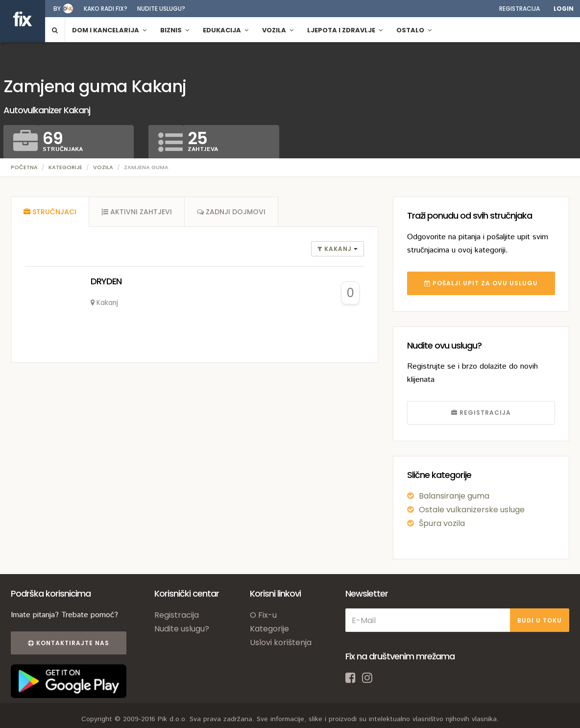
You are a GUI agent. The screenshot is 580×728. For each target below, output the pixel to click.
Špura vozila (442, 523)
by (57, 9)
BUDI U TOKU (540, 620)
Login (564, 9)
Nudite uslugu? (161, 9)
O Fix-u (263, 615)
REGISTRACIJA (481, 413)
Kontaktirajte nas (69, 643)
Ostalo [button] (414, 30)
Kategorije (65, 167)
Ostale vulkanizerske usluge (472, 510)
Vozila (103, 167)
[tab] (50, 212)
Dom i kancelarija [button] (109, 30)
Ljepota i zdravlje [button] (345, 30)
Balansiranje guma (454, 496)
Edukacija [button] (226, 30)
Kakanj (336, 249)
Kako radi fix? (106, 9)
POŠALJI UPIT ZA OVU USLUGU (481, 283)
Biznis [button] (175, 30)
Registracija (520, 9)
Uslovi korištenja (281, 642)
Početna (24, 167)
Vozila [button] (278, 30)
